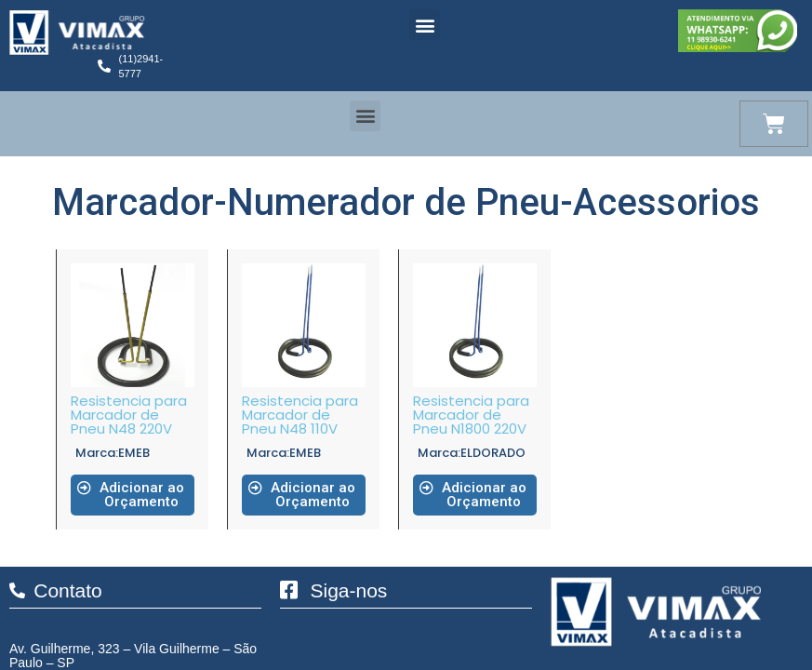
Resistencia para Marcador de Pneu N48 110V (300, 415)
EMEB (134, 453)
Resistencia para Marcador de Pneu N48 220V (129, 415)
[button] (425, 25)
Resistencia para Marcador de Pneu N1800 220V (471, 415)
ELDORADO (493, 453)
